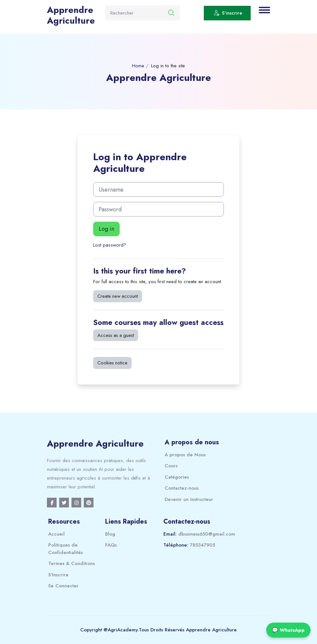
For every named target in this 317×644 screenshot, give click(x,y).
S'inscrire (228, 14)
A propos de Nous (185, 455)
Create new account (118, 296)
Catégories (177, 477)
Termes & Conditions (71, 563)
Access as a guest (116, 335)
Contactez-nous (182, 488)
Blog (110, 534)
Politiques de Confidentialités (66, 549)
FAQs (111, 545)
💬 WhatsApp (288, 630)
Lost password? (110, 245)
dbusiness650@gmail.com (207, 534)
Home (138, 66)
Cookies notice (112, 363)
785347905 (202, 545)
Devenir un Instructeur (189, 499)
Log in (106, 229)
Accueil (56, 534)
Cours (171, 466)
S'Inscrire (58, 575)
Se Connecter (63, 586)
